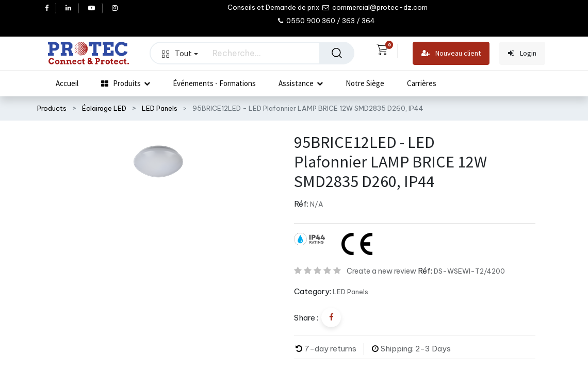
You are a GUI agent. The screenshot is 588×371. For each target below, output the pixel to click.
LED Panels (160, 108)
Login (522, 53)
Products (52, 108)
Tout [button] (180, 53)
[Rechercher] (337, 53)
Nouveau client (451, 53)
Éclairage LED (104, 108)
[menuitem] (67, 83)
